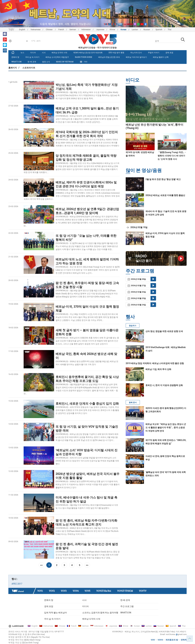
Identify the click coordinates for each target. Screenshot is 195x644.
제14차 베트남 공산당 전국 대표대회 (88, 52)
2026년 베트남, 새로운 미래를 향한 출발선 (165, 195)
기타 (83, 62)
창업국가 (133, 326)
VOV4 (76, 591)
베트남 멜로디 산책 (161, 57)
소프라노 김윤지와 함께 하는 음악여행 (100, 613)
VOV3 (64, 591)
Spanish (159, 30)
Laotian (135, 30)
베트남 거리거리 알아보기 (136, 57)
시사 (44, 52)
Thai (170, 30)
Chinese (49, 30)
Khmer (112, 30)
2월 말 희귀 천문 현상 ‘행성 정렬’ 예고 (163, 179)
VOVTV (143, 591)
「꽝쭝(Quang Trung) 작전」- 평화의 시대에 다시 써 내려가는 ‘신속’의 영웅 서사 (172, 156)
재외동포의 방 (172, 640)
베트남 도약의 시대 (59, 52)
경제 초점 (169, 52)
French (61, 30)
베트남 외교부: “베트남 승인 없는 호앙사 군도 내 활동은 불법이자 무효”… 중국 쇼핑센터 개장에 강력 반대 (166, 428)
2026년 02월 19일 (137, 227)
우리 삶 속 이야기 (32, 57)
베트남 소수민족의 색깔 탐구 (57, 57)
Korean (124, 30)
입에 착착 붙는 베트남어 (56, 613)
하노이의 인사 (136, 52)
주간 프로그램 (127, 606)
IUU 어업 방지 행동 (116, 52)
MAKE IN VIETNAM (65, 62)
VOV (153, 640)
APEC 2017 (17, 584)
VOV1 (40, 591)
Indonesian (86, 30)
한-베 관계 (32, 62)
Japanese (100, 30)
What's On (16, 62)
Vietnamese (35, 30)
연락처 (184, 640)
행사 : (15, 579)
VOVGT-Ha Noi (104, 591)
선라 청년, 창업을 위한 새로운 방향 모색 (164, 331)
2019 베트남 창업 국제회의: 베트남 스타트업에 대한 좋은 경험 (155, 363)
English (22, 30)
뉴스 (22, 52)
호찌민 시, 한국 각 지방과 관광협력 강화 (164, 385)
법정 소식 (46, 62)
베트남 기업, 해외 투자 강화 (158, 369)
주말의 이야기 (154, 52)
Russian (147, 30)
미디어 (33, 52)
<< (41, 565)
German (73, 30)
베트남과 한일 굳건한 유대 (109, 57)
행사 (130, 317)
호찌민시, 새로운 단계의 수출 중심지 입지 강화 (87, 404)
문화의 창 (15, 57)
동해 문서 (133, 402)
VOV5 (87, 591)
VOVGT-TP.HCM (125, 591)
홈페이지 (13, 68)
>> (87, 565)
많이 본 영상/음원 (144, 170)
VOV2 (52, 591)
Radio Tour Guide (84, 57)
